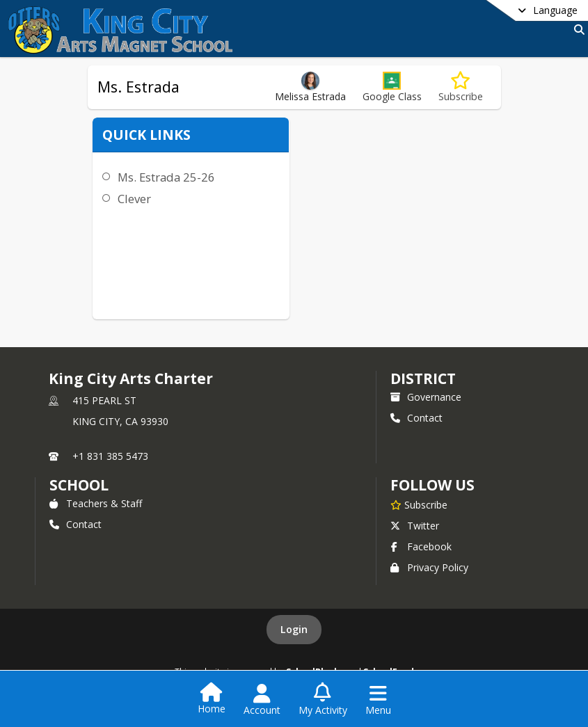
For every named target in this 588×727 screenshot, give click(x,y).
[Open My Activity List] (323, 700)
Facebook (421, 546)
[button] (392, 87)
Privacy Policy (429, 567)
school (79, 485)
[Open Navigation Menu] (378, 700)
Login (294, 629)
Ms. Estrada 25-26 (163, 177)
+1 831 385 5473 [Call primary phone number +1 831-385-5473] (110, 456)
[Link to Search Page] (577, 30)
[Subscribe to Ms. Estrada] (461, 87)
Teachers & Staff (96, 503)
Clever (131, 199)
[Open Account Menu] (262, 700)
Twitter (415, 526)
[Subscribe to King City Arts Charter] (419, 504)
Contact (416, 418)
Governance (426, 397)
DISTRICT (423, 378)
